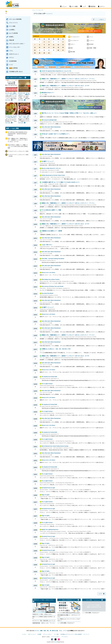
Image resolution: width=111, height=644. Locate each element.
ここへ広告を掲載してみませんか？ (66, 623)
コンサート (92, 41)
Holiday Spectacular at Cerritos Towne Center (53, 175)
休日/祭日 (91, 44)
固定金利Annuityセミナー (48, 93)
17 (49, 47)
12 (58, 45)
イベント (91, 37)
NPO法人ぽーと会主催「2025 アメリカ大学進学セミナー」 (56, 134)
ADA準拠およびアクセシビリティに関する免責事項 (71, 634)
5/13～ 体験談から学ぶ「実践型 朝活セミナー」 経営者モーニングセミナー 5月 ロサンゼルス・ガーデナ (18, 140)
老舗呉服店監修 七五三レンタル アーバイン (44, 623)
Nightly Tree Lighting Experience (50, 529)
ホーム (34, 10)
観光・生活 (43, 631)
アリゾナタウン (65, 637)
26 (58, 50)
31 (49, 53)
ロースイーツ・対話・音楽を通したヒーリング (44, 621)
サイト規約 (56, 634)
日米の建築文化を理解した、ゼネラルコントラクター (69, 616)
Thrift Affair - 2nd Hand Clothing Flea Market (53, 259)
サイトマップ (86, 634)
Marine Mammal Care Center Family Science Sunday (55, 446)
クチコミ (12, 58)
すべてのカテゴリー (75, 37)
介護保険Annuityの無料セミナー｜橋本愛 (52, 231)
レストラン (37, 631)
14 (35, 47)
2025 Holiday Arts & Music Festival (50, 279)
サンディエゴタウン (56, 637)
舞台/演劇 (73, 52)
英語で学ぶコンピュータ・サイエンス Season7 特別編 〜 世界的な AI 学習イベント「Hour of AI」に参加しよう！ (69, 113)
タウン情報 (12, 26)
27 (63, 50)
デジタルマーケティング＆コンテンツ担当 (18, 151)
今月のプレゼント (14, 54)
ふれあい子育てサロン (47, 245)
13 (63, 45)
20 (63, 47)
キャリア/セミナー (75, 41)
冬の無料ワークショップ (47, 161)
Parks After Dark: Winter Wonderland (51, 127)
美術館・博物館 (93, 48)
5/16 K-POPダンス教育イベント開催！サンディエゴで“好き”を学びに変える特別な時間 (18, 146)
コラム (11, 51)
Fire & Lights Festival (47, 384)
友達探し (12, 37)
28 (35, 53)
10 (49, 45)
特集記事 (12, 40)
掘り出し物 (55, 631)
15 (40, 47)
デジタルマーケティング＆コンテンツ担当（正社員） (18, 155)
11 (54, 45)
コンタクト (24, 634)
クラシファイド (13, 23)
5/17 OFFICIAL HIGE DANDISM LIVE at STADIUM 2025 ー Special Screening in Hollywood (17, 134)
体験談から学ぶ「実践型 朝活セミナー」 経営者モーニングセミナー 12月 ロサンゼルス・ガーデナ (65, 86)
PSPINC (55, 642)
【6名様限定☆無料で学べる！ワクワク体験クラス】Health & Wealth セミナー (61, 182)
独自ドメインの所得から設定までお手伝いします (44, 617)
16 (44, 47)
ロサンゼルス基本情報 (15, 19)
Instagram (59, 639)
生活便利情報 (13, 61)
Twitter (55, 639)
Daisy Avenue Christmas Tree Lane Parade (52, 286)
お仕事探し (12, 30)
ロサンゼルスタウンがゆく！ (17, 44)
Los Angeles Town (12, 4)
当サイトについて (32, 634)
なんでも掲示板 (13, 33)
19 (58, 47)
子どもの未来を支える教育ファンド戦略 (51, 210)
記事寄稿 (15, 68)
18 (54, 47)
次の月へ (102, 594)
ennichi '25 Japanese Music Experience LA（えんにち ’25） (57, 71)
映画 (72, 48)
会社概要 (39, 634)
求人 (48, 631)
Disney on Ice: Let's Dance (48, 273)
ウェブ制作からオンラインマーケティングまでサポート (69, 620)
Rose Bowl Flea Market (47, 293)
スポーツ (73, 44)
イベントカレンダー (15, 47)
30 (44, 53)
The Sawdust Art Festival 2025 (49, 377)
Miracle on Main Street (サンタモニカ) (51, 168)
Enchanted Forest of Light (48, 488)
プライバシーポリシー (48, 634)
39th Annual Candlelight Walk (49, 120)
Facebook (52, 639)
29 (40, 53)
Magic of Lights (46, 495)
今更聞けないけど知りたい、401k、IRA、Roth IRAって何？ (56, 349)
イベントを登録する (99, 19)
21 (35, 50)
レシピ (11, 65)
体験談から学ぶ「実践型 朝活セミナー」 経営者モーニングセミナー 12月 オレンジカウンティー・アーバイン (68, 79)
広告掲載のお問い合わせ (16, 72)
